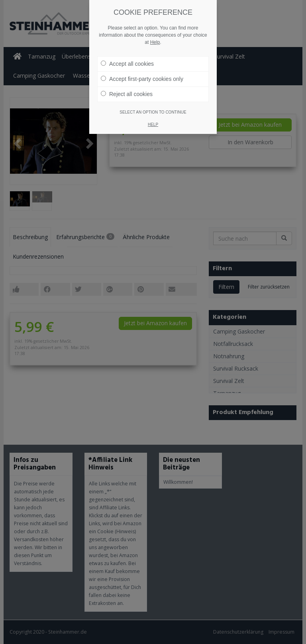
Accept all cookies (127, 64)
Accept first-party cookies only (142, 79)
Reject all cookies (127, 94)
